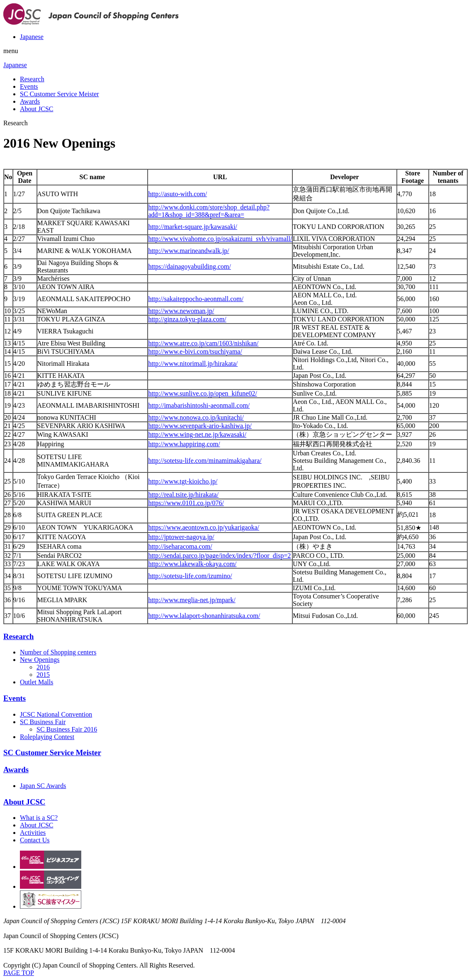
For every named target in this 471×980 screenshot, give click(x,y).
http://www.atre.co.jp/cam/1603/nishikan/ (203, 343)
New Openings (40, 660)
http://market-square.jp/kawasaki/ (193, 227)
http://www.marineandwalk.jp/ (188, 251)
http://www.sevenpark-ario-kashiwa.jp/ (200, 426)
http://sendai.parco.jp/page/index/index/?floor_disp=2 (219, 556)
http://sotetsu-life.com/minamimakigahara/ (205, 461)
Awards (30, 101)
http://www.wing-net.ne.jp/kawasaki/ (197, 434)
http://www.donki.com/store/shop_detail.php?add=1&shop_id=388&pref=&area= (209, 211)
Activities (33, 833)
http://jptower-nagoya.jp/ (181, 537)
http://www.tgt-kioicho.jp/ (183, 481)
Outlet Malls (36, 682)
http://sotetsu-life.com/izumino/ (190, 576)
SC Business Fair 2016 (67, 729)
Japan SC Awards (43, 786)
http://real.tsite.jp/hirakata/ (183, 495)
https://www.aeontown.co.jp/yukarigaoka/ (204, 527)
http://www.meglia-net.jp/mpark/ (192, 600)
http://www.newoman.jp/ (181, 311)
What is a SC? (39, 818)
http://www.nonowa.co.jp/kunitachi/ (196, 417)
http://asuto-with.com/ (177, 194)
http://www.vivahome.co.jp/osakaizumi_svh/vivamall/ (220, 239)
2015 (43, 675)
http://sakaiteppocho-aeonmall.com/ (196, 299)
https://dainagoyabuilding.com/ (189, 266)
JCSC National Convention (56, 714)
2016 (43, 667)
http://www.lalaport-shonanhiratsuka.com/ (204, 616)
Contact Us (35, 840)
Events (29, 86)
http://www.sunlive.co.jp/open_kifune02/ (202, 393)
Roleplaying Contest (47, 737)
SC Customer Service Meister (59, 94)
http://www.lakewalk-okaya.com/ (192, 564)
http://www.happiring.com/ (184, 444)
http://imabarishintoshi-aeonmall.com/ (199, 405)
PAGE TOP (19, 973)
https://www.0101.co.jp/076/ (186, 503)
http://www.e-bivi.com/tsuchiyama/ (195, 351)
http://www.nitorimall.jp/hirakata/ (193, 364)
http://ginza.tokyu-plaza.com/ (187, 319)
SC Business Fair (43, 722)
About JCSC (36, 109)
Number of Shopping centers (58, 652)
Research (32, 79)
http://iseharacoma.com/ (180, 546)
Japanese (32, 37)
